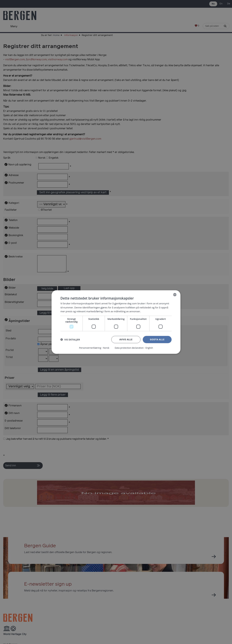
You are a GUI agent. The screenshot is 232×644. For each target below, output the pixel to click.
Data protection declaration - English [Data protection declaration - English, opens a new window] (134, 348)
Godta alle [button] (157, 339)
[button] (70, 339)
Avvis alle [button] (126, 339)
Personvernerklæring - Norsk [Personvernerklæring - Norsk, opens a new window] (94, 348)
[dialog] (116, 322)
